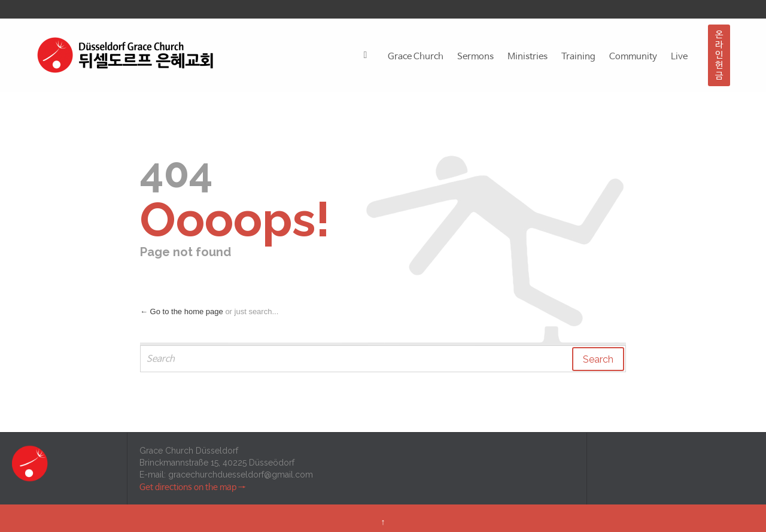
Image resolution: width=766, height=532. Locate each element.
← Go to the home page (182, 311)
